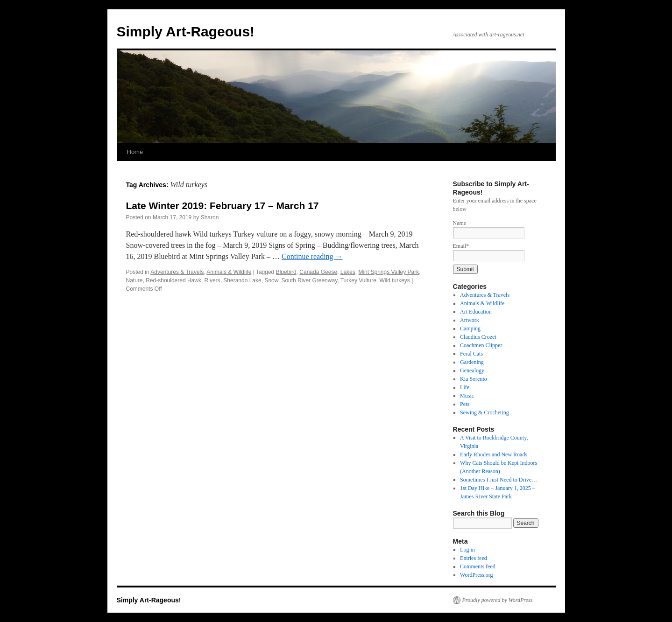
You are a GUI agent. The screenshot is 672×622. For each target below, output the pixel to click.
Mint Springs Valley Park (389, 272)
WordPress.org (476, 575)
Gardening (472, 362)
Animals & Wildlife (229, 272)
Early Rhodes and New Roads (494, 454)
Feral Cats (471, 354)
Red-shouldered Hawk (173, 280)
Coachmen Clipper (481, 345)
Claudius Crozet (478, 337)
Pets (465, 404)
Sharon (210, 217)
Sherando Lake (242, 280)
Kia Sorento (474, 379)
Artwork (470, 320)
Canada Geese (318, 272)
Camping (470, 328)
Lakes (348, 272)
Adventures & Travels (177, 272)
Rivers (212, 280)
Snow (271, 280)
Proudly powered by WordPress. (498, 600)
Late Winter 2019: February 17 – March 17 (223, 206)
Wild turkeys (395, 280)
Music (467, 396)
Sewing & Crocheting (485, 412)
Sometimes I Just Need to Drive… (499, 480)
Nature (134, 280)
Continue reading (312, 256)
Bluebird (286, 272)
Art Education (476, 312)
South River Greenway (309, 280)
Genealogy (472, 370)
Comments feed (478, 566)
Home (135, 152)
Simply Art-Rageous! (186, 31)
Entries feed (474, 558)
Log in (467, 550)
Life (465, 387)
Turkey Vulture (358, 280)
